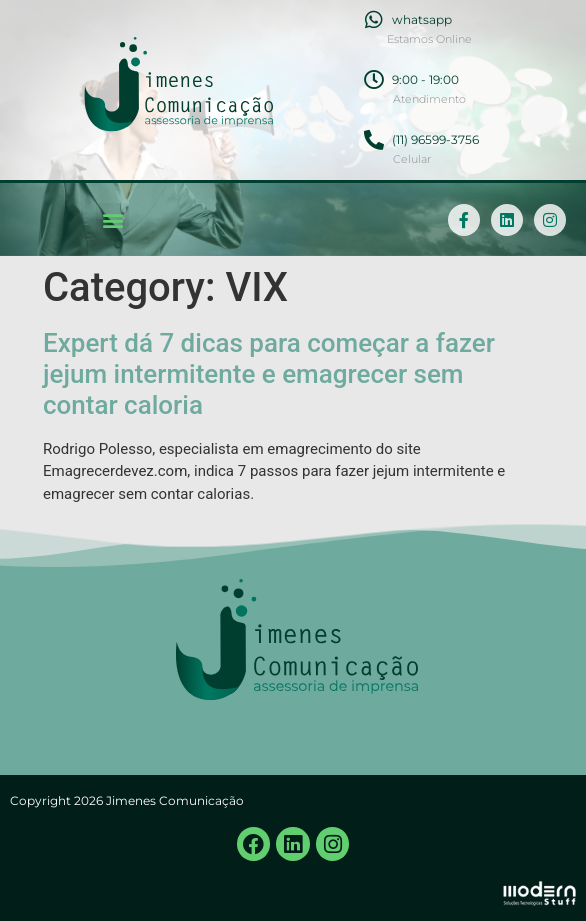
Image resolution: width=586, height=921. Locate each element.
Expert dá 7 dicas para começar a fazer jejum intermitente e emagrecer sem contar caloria (269, 374)
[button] (112, 219)
